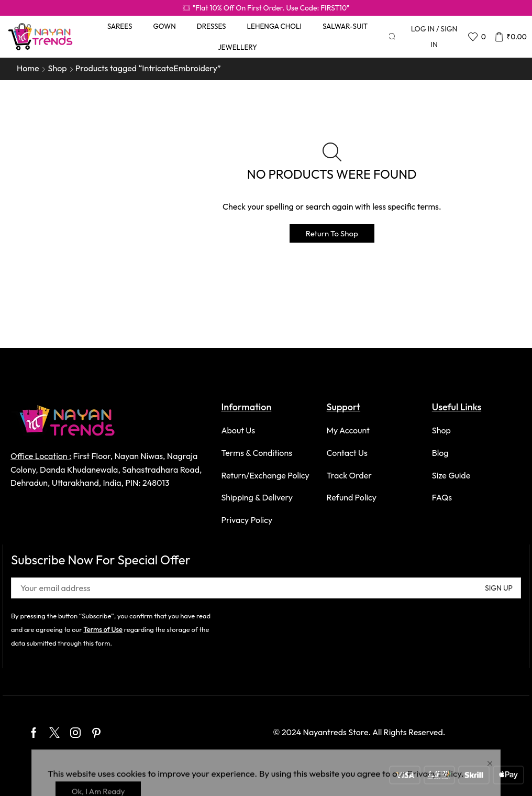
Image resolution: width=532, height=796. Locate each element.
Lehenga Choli (274, 26)
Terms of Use (103, 629)
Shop (58, 68)
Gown (164, 26)
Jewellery (237, 47)
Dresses (212, 26)
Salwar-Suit (345, 26)
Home (28, 68)
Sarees (120, 26)
